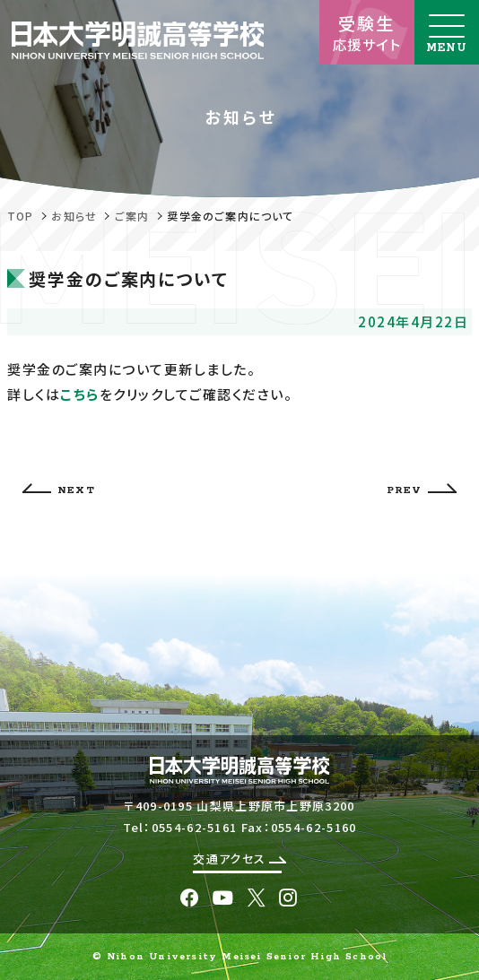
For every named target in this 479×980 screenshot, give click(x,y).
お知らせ (74, 216)
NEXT (59, 490)
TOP (21, 216)
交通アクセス (239, 859)
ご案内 (132, 216)
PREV (422, 490)
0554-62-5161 (195, 827)
